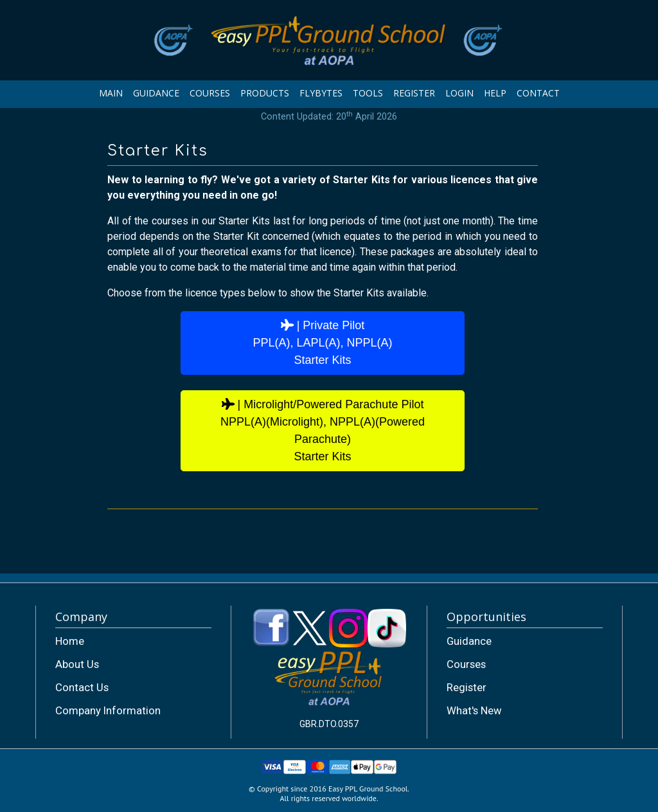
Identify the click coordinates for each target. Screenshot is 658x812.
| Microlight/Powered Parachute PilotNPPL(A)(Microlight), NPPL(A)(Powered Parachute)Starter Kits (323, 430)
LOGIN (459, 93)
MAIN (111, 93)
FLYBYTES (321, 93)
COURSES (210, 93)
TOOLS (368, 93)
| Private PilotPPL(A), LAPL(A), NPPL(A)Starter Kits (322, 343)
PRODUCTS (265, 93)
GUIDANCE (156, 93)
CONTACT (538, 93)
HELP (495, 93)
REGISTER (414, 93)
